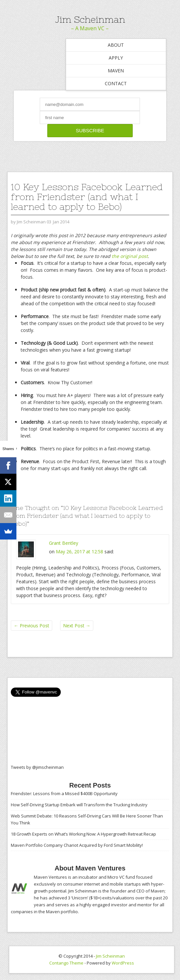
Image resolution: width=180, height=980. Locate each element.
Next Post (77, 626)
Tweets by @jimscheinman (37, 767)
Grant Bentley (64, 543)
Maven (116, 71)
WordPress (123, 963)
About (116, 45)
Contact (116, 83)
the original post (130, 256)
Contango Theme (66, 963)
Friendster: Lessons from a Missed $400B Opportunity (64, 793)
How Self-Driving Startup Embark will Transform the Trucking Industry (79, 805)
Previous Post (32, 626)
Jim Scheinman (90, 19)
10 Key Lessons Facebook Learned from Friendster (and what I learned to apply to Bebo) (87, 197)
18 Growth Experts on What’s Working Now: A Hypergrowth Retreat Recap (83, 834)
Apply (116, 58)
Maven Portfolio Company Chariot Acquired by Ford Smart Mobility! (77, 845)
